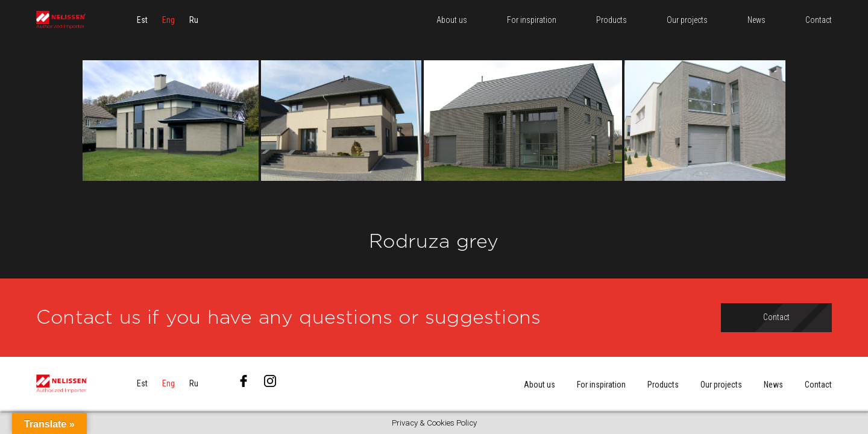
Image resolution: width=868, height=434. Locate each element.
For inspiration (601, 385)
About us (539, 385)
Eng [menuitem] (168, 27)
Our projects (721, 385)
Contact (818, 385)
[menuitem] (142, 27)
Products (663, 385)
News (773, 385)
